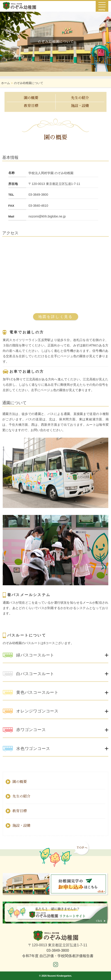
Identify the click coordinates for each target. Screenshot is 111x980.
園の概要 (31, 98)
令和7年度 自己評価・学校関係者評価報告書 (58, 956)
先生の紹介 (80, 98)
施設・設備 (80, 106)
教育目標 (31, 106)
